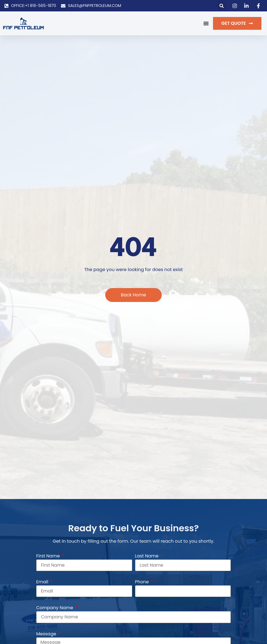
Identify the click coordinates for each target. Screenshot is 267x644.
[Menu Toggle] (206, 23)
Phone (143, 582)
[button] (222, 6)
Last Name (147, 556)
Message (47, 634)
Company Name (55, 608)
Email (43, 582)
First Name (49, 556)
